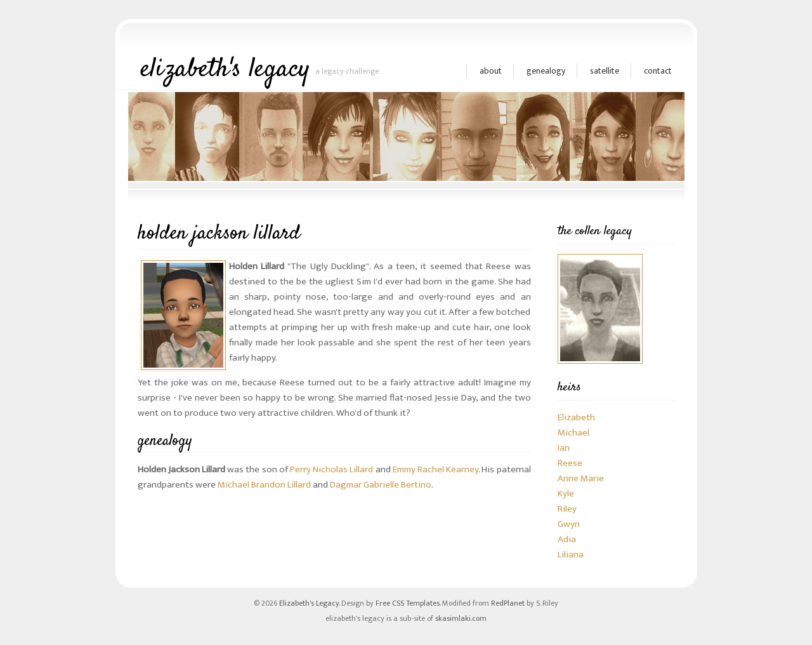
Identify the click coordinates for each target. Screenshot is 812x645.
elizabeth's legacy (226, 70)
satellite (605, 71)
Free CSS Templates (408, 603)
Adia (567, 539)
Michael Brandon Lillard (264, 485)
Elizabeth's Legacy (309, 603)
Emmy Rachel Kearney (435, 469)
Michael (573, 433)
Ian (564, 448)
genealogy (546, 71)
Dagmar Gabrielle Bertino (381, 485)
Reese (570, 463)
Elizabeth (576, 417)
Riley (567, 509)
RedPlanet (508, 603)
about (491, 71)
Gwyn (569, 524)
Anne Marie (581, 478)
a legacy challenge (347, 71)
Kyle (566, 494)
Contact (658, 71)
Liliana (571, 555)
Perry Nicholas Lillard (331, 469)
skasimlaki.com (461, 618)
